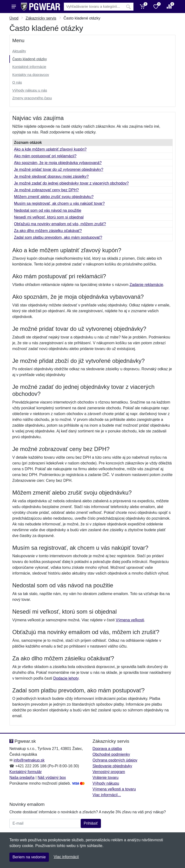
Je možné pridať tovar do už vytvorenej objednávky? (59, 169)
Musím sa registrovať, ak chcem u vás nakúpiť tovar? (59, 203)
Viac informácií (66, 857)
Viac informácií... (107, 795)
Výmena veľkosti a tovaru (114, 789)
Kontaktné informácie (29, 67)
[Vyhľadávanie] (94, 7)
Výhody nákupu (106, 783)
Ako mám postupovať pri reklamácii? (45, 156)
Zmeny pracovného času (32, 98)
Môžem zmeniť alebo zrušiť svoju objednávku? (54, 197)
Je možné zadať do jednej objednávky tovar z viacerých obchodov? (71, 183)
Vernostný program (109, 772)
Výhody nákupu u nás (30, 90)
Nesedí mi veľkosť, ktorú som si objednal (49, 217)
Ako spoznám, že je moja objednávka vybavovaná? (58, 163)
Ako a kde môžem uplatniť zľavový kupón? (50, 149)
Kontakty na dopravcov (31, 75)
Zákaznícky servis (41, 18)
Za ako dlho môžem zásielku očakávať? (48, 231)
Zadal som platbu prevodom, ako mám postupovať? (58, 237)
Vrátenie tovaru (106, 778)
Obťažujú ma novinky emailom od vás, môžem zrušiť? (60, 224)
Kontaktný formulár (26, 772)
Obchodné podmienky (111, 754)
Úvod (14, 18)
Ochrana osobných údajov (115, 760)
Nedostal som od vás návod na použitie (48, 210)
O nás (17, 82)
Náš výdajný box (52, 778)
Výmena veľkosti (130, 620)
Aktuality (19, 51)
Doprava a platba (107, 749)
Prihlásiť (91, 823)
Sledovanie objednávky (112, 766)
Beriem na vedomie (29, 857)
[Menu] (14, 7)
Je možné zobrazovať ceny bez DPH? (46, 190)
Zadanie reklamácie (146, 285)
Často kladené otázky (30, 59)
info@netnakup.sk (29, 760)
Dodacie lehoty (66, 678)
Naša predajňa (22, 778)
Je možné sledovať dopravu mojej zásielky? (51, 176)
